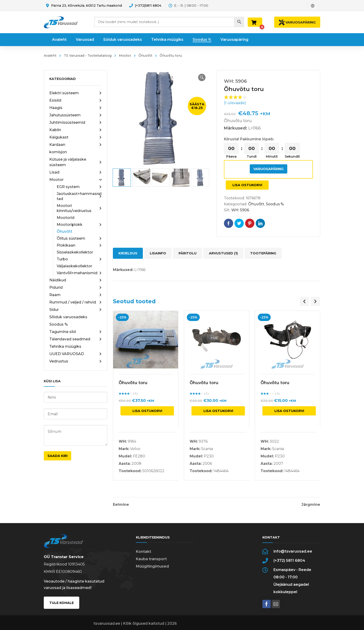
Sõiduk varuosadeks (68, 317)
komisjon (58, 152)
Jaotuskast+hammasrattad (79, 196)
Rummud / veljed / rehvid (76, 302)
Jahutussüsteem (76, 115)
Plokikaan (79, 245)
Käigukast (76, 137)
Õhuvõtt (145, 56)
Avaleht (50, 56)
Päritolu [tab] (188, 253)
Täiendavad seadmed (76, 339)
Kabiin (76, 130)
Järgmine (311, 505)
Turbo (79, 259)
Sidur (76, 310)
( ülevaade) (235, 103)
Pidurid (76, 288)
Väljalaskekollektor (74, 266)
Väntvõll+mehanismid (79, 273)
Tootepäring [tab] (263, 253)
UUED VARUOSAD (76, 354)
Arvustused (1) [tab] (223, 253)
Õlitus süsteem (79, 238)
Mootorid (66, 218)
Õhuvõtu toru (133, 383)
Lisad (76, 172)
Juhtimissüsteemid (76, 123)
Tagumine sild (76, 332)
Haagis (76, 108)
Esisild (76, 100)
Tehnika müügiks (65, 346)
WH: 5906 (240, 210)
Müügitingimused (152, 566)
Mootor (125, 56)
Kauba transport (151, 559)
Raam (76, 295)
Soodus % (59, 324)
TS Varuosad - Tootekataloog (88, 56)
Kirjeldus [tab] (128, 253)
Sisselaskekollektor (75, 252)
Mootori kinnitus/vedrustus (79, 208)
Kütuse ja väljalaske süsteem (76, 162)
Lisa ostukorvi (247, 185)
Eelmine (121, 505)
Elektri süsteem (76, 93)
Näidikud (76, 280)
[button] (202, 77)
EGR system (79, 187)
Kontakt (144, 552)
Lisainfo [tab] (158, 253)
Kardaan (76, 145)
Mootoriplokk (79, 225)
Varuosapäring (269, 169)
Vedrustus (76, 361)
